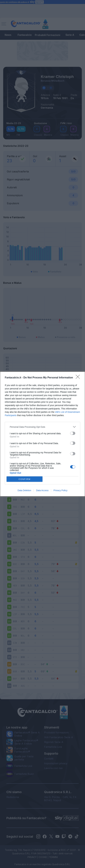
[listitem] (42, 427)
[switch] (73, 433)
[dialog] (42, 434)
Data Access (42, 490)
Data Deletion (24, 490)
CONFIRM (25, 479)
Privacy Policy (60, 490)
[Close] (79, 378)
